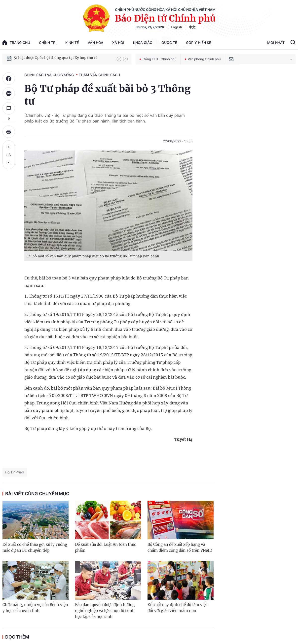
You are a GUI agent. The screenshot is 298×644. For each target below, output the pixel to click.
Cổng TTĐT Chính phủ (158, 59)
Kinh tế (72, 43)
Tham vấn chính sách (99, 75)
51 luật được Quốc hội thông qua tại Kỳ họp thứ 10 (56, 59)
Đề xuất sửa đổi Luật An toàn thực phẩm (106, 547)
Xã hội (118, 43)
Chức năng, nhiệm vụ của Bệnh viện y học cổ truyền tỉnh (35, 608)
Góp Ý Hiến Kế (199, 43)
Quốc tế (169, 43)
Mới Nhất (276, 43)
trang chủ (16, 42)
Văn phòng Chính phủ (203, 59)
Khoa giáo (143, 43)
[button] (119, 59)
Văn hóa (95, 43)
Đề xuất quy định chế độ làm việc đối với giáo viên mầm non (178, 608)
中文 (192, 27)
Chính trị (48, 43)
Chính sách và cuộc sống (49, 75)
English (176, 27)
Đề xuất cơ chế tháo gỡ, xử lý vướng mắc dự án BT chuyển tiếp (35, 547)
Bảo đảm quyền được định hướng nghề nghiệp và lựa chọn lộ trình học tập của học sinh (105, 611)
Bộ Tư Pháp (15, 472)
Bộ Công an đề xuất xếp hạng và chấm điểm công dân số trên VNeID (180, 547)
